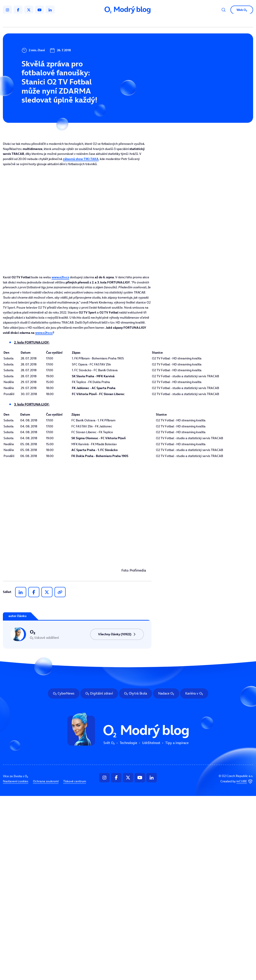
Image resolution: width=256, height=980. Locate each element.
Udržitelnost (151, 743)
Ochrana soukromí (46, 781)
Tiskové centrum (75, 781)
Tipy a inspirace (177, 743)
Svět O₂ (109, 743)
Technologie (128, 743)
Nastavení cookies (16, 781)
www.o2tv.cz (60, 277)
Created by (237, 782)
